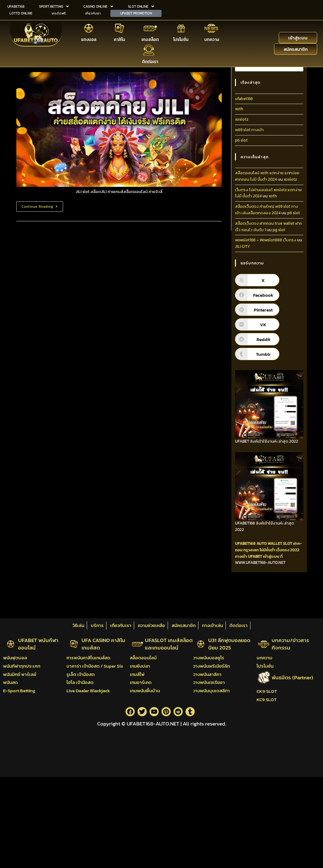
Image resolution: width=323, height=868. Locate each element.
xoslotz (242, 119)
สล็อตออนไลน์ (143, 658)
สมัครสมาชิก (184, 625)
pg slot (279, 230)
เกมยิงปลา (140, 666)
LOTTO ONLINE (21, 13)
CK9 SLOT (267, 691)
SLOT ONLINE (141, 6)
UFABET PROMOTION (136, 13)
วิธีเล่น (78, 625)
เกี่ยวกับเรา (93, 13)
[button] (54, 6)
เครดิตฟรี (59, 13)
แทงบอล (89, 39)
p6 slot (241, 140)
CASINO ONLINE (98, 6)
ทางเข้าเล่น (213, 625)
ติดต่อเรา (150, 61)
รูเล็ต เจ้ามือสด (81, 674)
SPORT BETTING (54, 6)
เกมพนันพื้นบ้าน (145, 691)
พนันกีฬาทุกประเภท (22, 666)
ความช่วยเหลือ (152, 625)
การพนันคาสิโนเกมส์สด (88, 658)
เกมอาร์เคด (141, 682)
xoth (239, 109)
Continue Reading (42, 205)
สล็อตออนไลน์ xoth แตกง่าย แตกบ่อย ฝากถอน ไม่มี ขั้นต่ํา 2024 (267, 176)
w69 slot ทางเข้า (249, 130)
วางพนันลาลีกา (207, 674)
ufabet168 (244, 99)
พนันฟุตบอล (15, 658)
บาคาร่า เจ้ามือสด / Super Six (95, 666)
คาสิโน (120, 39)
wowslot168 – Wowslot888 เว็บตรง (266, 240)
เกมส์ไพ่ (137, 674)
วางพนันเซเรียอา (209, 682)
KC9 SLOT (267, 699)
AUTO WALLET (269, 543)
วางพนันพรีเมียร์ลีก (211, 666)
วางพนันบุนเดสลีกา (211, 691)
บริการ (97, 625)
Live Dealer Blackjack (88, 691)
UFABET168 (16, 6)
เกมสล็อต (150, 39)
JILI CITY (243, 246)
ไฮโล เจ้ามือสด (80, 682)
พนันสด (10, 682)
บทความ (212, 39)
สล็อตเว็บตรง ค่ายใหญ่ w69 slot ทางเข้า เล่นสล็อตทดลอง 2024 (267, 210)
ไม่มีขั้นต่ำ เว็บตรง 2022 (279, 550)
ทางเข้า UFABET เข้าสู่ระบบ (257, 556)
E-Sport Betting (19, 691)
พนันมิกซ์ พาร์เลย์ (20, 674)
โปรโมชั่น (181, 39)
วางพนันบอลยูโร (209, 658)
